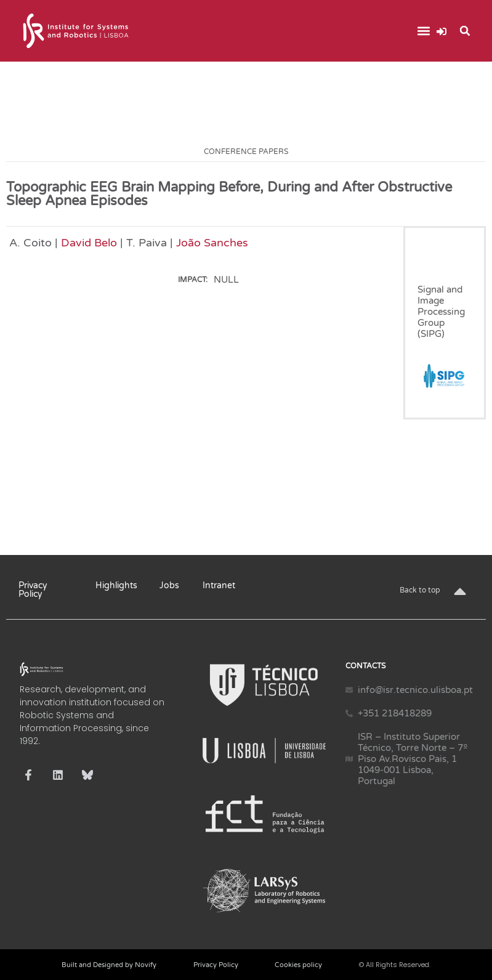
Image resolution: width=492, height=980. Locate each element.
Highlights (116, 585)
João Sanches (212, 243)
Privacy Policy (33, 590)
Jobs (169, 585)
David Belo (89, 243)
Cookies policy (298, 965)
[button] (423, 31)
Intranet (219, 585)
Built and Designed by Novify (109, 965)
